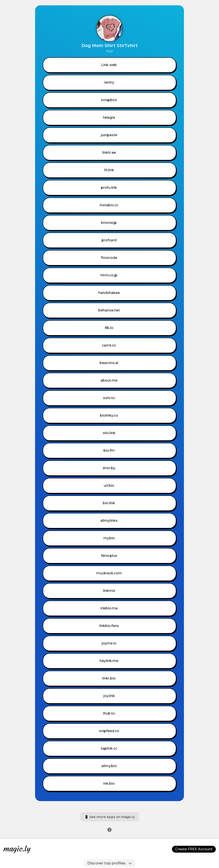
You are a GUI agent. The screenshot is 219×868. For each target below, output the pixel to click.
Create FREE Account (194, 849)
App (110, 51)
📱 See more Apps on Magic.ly (110, 817)
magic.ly (17, 849)
